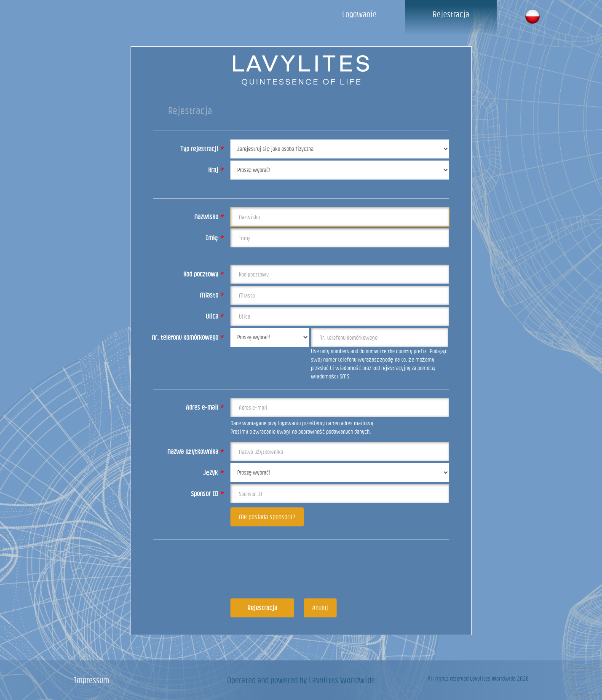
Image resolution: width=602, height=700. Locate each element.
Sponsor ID (207, 493)
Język (214, 472)
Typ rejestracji (202, 149)
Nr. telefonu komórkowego (188, 337)
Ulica (215, 316)
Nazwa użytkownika (196, 451)
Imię (215, 238)
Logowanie (359, 14)
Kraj (216, 170)
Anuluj (320, 608)
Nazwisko (209, 217)
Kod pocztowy (204, 274)
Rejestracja (451, 14)
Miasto (212, 295)
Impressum (91, 680)
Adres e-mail (205, 407)
